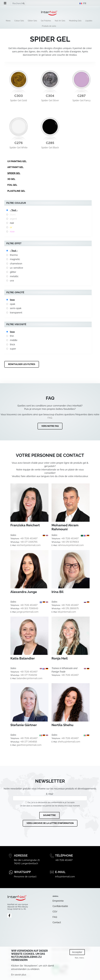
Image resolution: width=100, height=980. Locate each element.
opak (13, 304)
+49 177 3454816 (29, 742)
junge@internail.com (28, 612)
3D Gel (11, 179)
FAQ (50, 418)
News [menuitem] (8, 21)
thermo (14, 255)
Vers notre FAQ (50, 426)
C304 (50, 96)
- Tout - (14, 210)
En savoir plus (19, 975)
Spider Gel (14, 173)
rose (12, 232)
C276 (19, 143)
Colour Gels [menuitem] (19, 21)
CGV (55, 912)
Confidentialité (60, 906)
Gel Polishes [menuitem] (46, 21)
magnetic (15, 259)
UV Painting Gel (17, 161)
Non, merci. (80, 958)
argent (13, 219)
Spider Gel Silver (50, 100)
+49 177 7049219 (29, 675)
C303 (19, 96)
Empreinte (58, 901)
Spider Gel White (19, 148)
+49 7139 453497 (29, 538)
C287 (82, 96)
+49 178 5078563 (70, 542)
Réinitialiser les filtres (22, 364)
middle (14, 340)
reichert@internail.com (29, 545)
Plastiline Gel (16, 191)
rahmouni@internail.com (71, 545)
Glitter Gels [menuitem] (32, 21)
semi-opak (16, 308)
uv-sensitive (16, 268)
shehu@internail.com (69, 742)
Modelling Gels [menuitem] (75, 21)
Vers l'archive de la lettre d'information (50, 823)
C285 (50, 143)
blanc (13, 215)
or (11, 227)
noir (12, 223)
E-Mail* (50, 797)
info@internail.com (65, 877)
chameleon (16, 264)
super (13, 349)
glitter (13, 272)
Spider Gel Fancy (82, 100)
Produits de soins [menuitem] (49, 26)
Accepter (77, 952)
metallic (14, 276)
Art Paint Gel (15, 167)
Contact (57, 922)
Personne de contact (25, 877)
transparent (16, 313)
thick (12, 344)
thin (12, 336)
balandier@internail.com (30, 678)
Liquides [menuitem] (89, 21)
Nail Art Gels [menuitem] (60, 21)
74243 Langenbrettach (26, 863)
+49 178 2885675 (70, 608)
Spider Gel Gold (19, 100)
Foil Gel (12, 185)
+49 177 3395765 (29, 542)
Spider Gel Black (50, 148)
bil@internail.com (67, 612)
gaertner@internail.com (29, 745)
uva (12, 281)
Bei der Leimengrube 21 (27, 860)
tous (12, 300)
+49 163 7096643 (29, 608)
